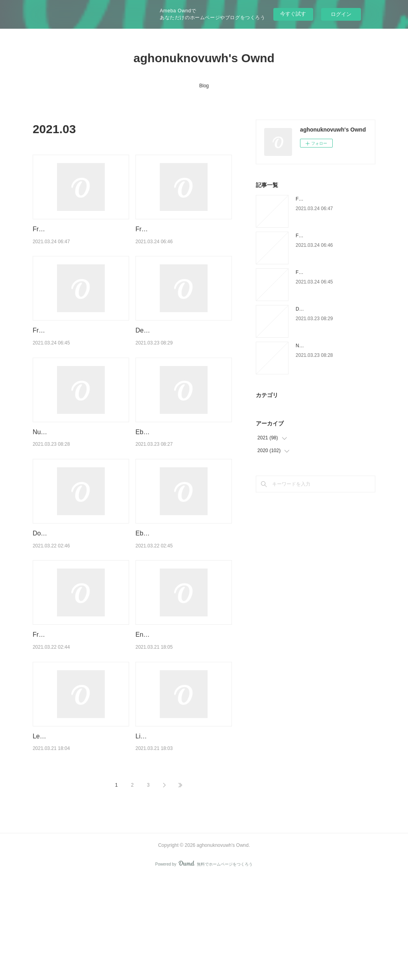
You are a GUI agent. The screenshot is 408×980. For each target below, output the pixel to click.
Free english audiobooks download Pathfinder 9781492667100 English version (78, 361)
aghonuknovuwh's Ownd (204, 58)
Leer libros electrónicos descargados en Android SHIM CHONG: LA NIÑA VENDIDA (76, 828)
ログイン (341, 14)
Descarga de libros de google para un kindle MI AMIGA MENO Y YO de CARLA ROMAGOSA (181, 361)
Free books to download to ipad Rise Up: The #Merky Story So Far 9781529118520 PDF (77, 239)
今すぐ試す (293, 14)
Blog (204, 86)
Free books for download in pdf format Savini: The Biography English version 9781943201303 (78, 706)
